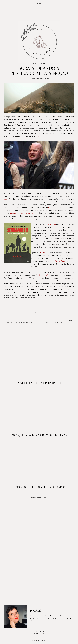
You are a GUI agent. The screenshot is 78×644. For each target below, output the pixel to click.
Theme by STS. (43, 641)
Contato (39, 636)
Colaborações (34, 78)
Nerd (47, 78)
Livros (42, 78)
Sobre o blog (39, 631)
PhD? (31, 641)
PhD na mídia (39, 634)
